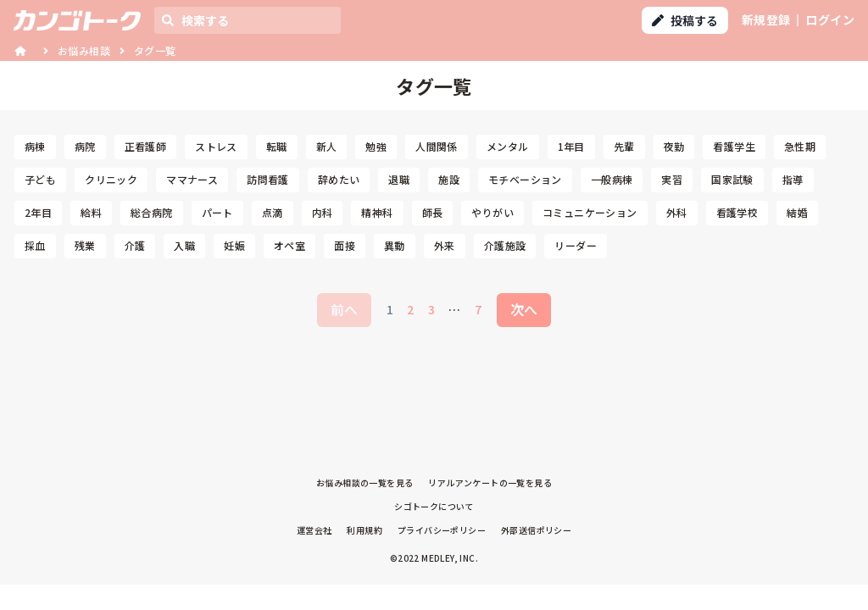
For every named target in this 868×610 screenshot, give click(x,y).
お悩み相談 (84, 50)
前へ (344, 309)
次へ (524, 309)
